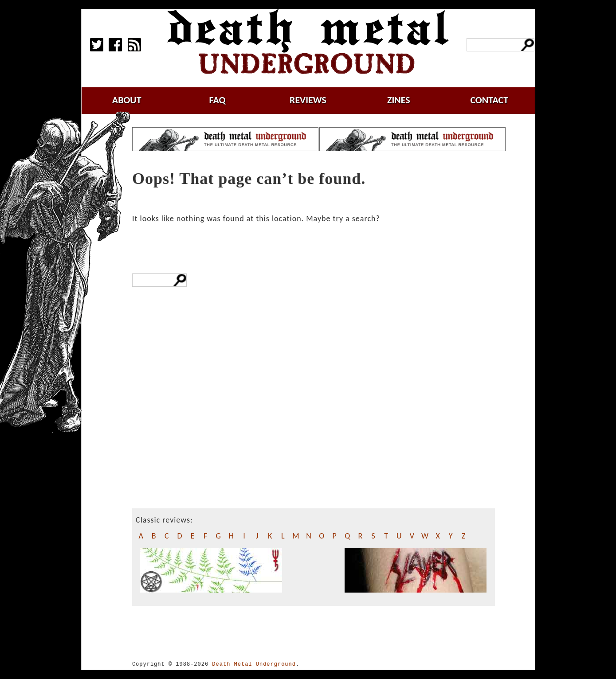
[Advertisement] (199, 442)
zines (399, 100)
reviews (308, 100)
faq (218, 100)
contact (489, 100)
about (127, 100)
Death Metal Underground (254, 664)
